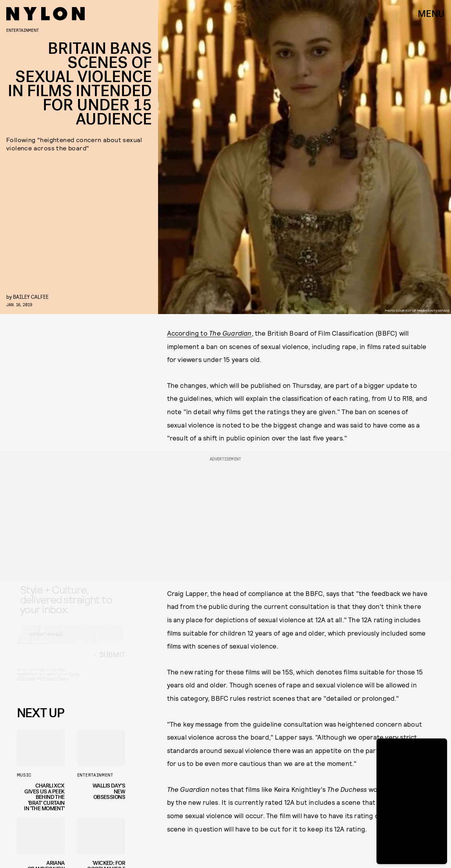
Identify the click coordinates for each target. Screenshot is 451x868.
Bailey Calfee (31, 297)
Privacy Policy (56, 685)
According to (209, 333)
